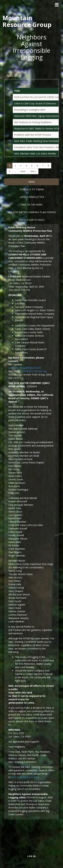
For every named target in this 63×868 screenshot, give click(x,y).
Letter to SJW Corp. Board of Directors (35, 103)
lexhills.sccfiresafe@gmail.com (25, 368)
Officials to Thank (32, 189)
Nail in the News (32, 205)
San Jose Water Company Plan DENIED (32, 212)
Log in (32, 856)
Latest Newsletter (32, 197)
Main (32, 182)
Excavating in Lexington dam (30, 110)
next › (23, 171)
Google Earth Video (32, 220)
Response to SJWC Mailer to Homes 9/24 (36, 128)
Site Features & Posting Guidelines (33, 122)
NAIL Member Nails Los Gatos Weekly (35, 153)
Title (17, 91)
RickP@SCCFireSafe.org (34, 371)
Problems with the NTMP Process (33, 135)
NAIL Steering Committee (25, 777)
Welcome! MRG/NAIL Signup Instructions (36, 116)
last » (33, 171)
